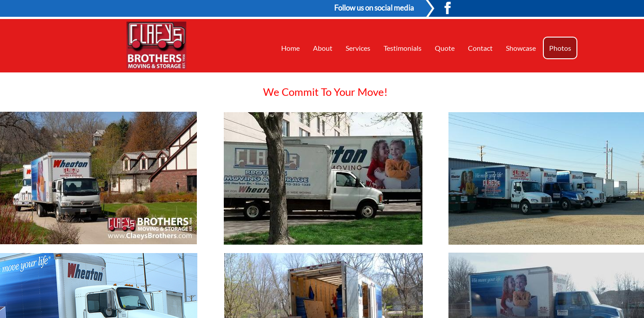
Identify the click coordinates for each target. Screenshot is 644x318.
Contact (480, 48)
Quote (445, 48)
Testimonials (403, 48)
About (323, 48)
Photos (560, 48)
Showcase (521, 48)
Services (358, 48)
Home (290, 48)
